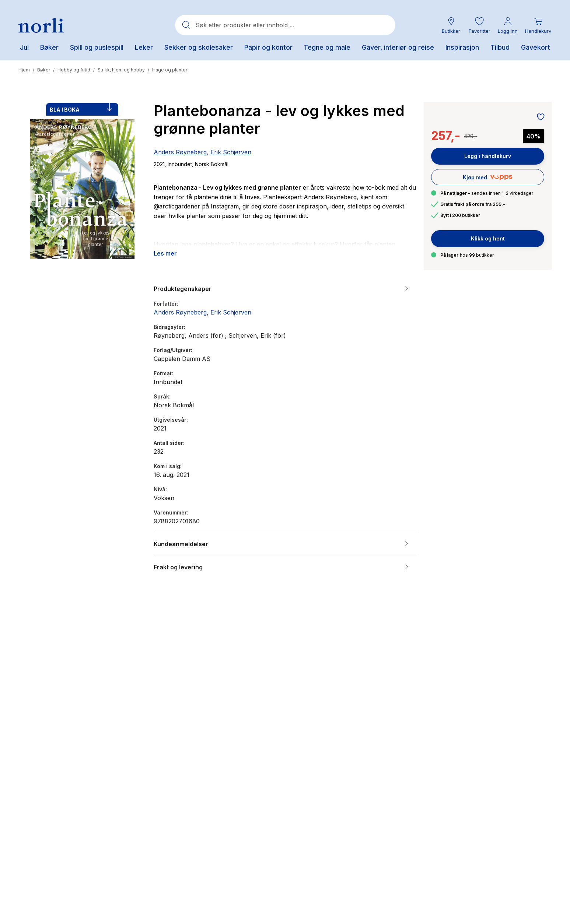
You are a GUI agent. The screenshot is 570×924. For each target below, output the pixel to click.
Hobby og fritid (74, 70)
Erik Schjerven (231, 152)
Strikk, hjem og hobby (121, 70)
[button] (479, 25)
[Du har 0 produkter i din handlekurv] (538, 25)
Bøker (44, 70)
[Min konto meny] (508, 25)
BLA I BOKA (81, 108)
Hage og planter (170, 70)
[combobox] (285, 25)
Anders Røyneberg (180, 152)
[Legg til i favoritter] (539, 117)
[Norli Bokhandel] (41, 25)
